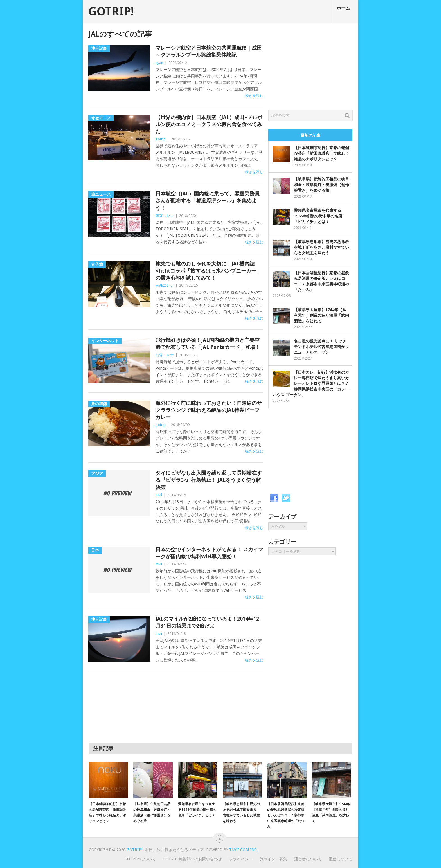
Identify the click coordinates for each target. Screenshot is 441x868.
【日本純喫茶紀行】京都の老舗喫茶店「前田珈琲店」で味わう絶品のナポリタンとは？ (321, 153)
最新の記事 (310, 135)
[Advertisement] (310, 65)
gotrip (161, 139)
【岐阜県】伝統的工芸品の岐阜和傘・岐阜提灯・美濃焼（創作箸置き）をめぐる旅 (321, 185)
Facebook (274, 498)
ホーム (343, 8)
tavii (159, 495)
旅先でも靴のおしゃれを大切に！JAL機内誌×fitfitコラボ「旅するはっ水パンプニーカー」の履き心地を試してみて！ (208, 271)
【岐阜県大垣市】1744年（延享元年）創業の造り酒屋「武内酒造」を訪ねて (321, 315)
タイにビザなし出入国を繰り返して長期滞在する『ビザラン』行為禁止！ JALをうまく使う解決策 (209, 480)
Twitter (286, 498)
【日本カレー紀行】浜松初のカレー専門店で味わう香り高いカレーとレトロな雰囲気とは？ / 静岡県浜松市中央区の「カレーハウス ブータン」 (311, 383)
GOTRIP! (111, 12)
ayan (159, 63)
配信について (341, 859)
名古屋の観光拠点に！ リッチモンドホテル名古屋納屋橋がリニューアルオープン (321, 347)
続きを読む (254, 96)
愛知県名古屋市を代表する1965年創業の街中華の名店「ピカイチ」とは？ (318, 216)
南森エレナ (165, 216)
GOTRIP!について (140, 859)
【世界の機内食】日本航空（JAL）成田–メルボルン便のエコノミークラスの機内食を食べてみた (209, 124)
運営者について (308, 859)
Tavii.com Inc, (244, 850)
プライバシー (241, 859)
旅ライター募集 (273, 859)
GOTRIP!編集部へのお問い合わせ (192, 859)
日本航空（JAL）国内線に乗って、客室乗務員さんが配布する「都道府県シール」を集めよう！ (208, 201)
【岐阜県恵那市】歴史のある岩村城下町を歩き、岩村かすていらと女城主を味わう (321, 247)
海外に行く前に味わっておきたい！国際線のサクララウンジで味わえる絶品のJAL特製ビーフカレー (209, 410)
